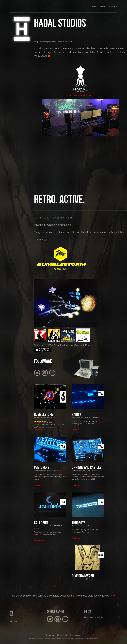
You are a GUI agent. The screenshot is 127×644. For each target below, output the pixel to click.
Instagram (62, 635)
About (103, 6)
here (112, 596)
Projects (113, 6)
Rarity (76, 415)
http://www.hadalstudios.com (81, 96)
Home (95, 6)
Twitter (50, 635)
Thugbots (79, 523)
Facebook (75, 635)
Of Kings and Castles (87, 468)
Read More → (39, 429)
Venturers (42, 468)
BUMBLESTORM (44, 415)
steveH (55, 418)
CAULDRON (41, 523)
